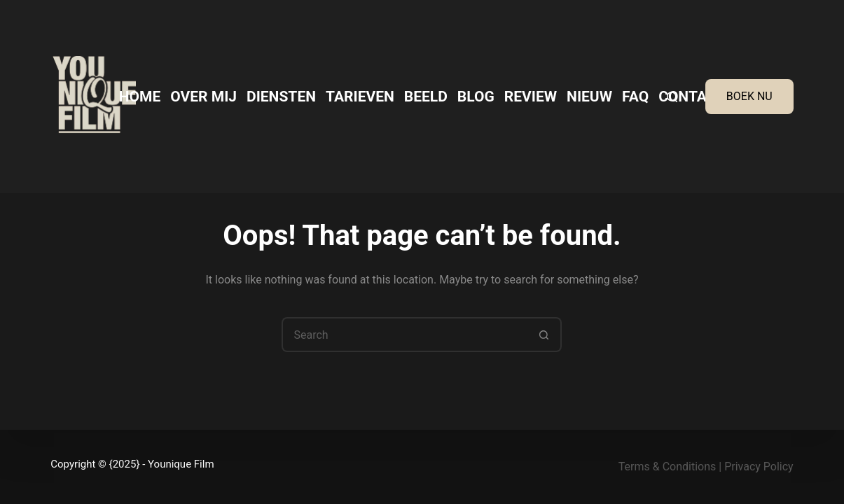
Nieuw (589, 97)
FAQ (635, 97)
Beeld (426, 97)
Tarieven (360, 97)
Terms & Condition (664, 467)
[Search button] (544, 335)
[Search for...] (404, 335)
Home (140, 97)
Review (531, 97)
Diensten (281, 97)
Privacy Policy (759, 467)
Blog (476, 97)
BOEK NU (749, 96)
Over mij (203, 97)
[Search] (672, 97)
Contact (692, 97)
